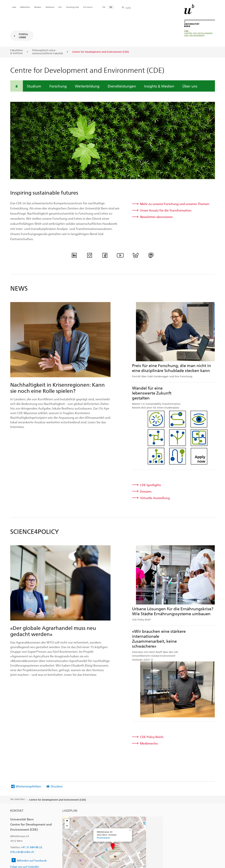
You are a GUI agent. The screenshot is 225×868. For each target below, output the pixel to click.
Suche (128, 8)
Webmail (50, 7)
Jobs (14, 7)
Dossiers (146, 440)
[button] (113, 744)
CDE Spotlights (150, 434)
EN (104, 7)
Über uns (190, 86)
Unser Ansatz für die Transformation (166, 210)
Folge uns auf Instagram (26, 769)
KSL (60, 7)
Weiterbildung (87, 86)
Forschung (58, 86)
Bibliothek (25, 7)
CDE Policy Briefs (152, 634)
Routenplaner (104, 735)
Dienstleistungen (122, 86)
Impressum (123, 857)
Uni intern (88, 7)
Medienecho (149, 641)
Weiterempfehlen (28, 684)
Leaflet (141, 780)
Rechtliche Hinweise (98, 857)
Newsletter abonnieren (156, 217)
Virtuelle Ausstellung (155, 447)
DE (111, 7)
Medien (38, 7)
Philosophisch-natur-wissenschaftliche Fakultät (48, 52)
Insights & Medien (159, 86)
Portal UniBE (24, 36)
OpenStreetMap (150, 780)
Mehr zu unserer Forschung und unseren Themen (175, 204)
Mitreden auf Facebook (32, 758)
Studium (34, 86)
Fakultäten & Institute (17, 52)
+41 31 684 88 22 (32, 745)
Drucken (57, 684)
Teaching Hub (72, 7)
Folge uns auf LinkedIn (25, 764)
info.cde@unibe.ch (22, 749)
